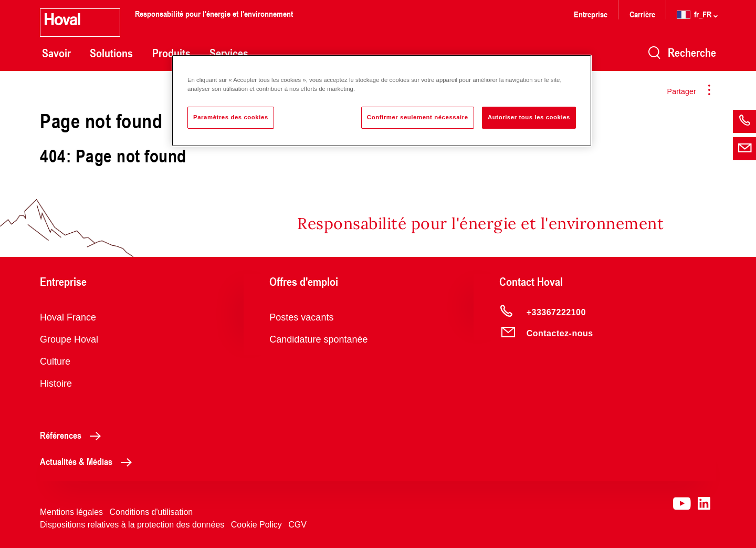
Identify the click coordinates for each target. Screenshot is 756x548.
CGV (297, 525)
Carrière (643, 14)
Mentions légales (71, 512)
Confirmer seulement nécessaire (418, 117)
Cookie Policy (256, 525)
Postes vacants (301, 317)
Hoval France (68, 317)
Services (229, 53)
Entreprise (591, 14)
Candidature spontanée (318, 339)
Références (73, 435)
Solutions (111, 53)
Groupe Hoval (69, 339)
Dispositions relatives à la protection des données (132, 525)
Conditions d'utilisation (151, 512)
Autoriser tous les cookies (529, 117)
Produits (171, 53)
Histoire (56, 384)
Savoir (56, 53)
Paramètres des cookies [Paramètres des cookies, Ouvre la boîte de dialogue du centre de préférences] (231, 117)
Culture (55, 361)
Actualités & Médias (89, 461)
